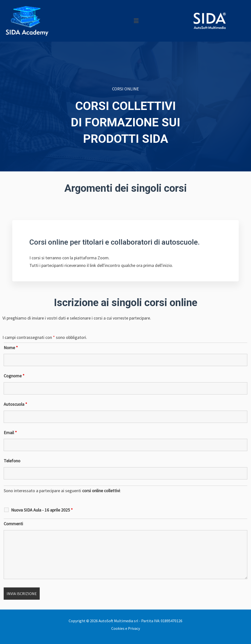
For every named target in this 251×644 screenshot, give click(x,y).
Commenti (13, 524)
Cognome (14, 376)
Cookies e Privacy (126, 628)
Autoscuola (15, 404)
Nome (11, 348)
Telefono (12, 461)
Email (10, 433)
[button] (136, 21)
